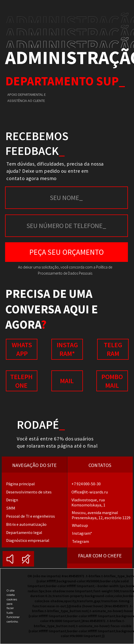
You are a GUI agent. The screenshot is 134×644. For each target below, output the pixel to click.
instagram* (67, 349)
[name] (66, 198)
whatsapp (22, 349)
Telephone (21, 381)
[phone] (66, 226)
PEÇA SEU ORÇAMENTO (66, 252)
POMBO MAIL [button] (112, 381)
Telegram (113, 349)
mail (67, 381)
